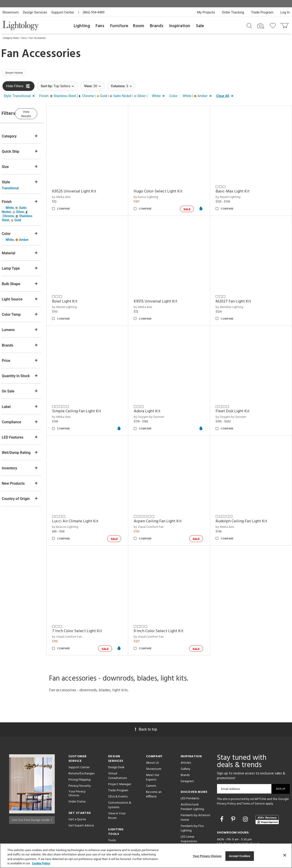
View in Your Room (117, 795)
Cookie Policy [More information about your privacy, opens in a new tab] (41, 863)
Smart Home (16, 73)
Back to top (146, 709)
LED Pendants (190, 778)
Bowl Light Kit (78, 294)
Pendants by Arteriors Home (195, 797)
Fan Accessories (37, 38)
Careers (151, 765)
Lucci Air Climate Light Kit (88, 505)
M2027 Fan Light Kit (238, 294)
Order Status (77, 781)
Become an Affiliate (154, 774)
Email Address (231, 768)
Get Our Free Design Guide (32, 798)
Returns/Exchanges (81, 753)
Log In (285, 12)
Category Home (11, 38)
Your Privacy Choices (77, 773)
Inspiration (180, 26)
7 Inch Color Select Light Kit (90, 611)
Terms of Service (254, 783)
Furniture (119, 26)
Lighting (82, 26)
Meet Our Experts (153, 757)
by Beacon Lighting (78, 511)
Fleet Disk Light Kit (237, 400)
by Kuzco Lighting (155, 194)
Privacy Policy (226, 783)
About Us (152, 742)
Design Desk (116, 747)
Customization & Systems (120, 785)
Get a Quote (77, 799)
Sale (200, 26)
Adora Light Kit (156, 400)
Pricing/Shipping (80, 759)
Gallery (185, 748)
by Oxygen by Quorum (158, 405)
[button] (20, 97)
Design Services (35, 12)
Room (139, 26)
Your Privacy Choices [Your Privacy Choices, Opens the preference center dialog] (207, 856)
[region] (146, 856)
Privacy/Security (80, 765)
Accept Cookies (240, 856)
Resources (115, 826)
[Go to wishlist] (274, 25)
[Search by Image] (261, 26)
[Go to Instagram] (246, 799)
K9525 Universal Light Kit (87, 188)
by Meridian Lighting (234, 300)
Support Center (63, 12)
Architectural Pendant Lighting (192, 786)
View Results (40, 114)
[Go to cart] (285, 25)
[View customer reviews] (267, 799)
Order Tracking (233, 12)
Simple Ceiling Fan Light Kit (90, 400)
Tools (112, 820)
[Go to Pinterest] (234, 799)
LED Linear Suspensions (189, 819)
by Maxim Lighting (232, 194)
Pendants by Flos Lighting (192, 808)
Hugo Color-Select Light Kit (167, 188)
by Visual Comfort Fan (158, 511)
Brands (157, 26)
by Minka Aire (74, 194)
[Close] (285, 855)
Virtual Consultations (117, 755)
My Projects (206, 12)
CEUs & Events (118, 776)
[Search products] (249, 25)
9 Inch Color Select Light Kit (167, 611)
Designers (187, 761)
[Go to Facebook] (222, 799)
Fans (100, 26)
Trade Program (262, 12)
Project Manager (120, 764)
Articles (186, 742)
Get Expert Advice (81, 805)
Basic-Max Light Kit (237, 188)
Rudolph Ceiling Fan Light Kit (246, 505)
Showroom (10, 12)
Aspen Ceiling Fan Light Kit (167, 505)
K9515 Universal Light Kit (164, 294)
